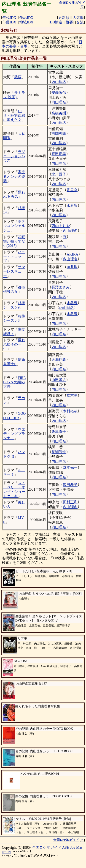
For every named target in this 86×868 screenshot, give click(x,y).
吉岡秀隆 (59, 134)
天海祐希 (59, 360)
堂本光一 (70, 468)
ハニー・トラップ (14, 256)
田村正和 (70, 502)
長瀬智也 (59, 452)
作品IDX (26, 18)
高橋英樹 (59, 113)
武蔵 (18, 77)
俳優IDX (9, 22)
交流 (80, 22)
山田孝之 (59, 380)
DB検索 (56, 22)
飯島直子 (59, 432)
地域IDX (26, 22)
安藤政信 (59, 93)
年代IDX (9, 18)
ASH (66, 847)
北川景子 (59, 174)
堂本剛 (72, 395)
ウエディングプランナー (14, 434)
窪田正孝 (59, 154)
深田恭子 (70, 485)
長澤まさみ (61, 287)
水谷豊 (72, 206)
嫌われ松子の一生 (14, 344)
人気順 (78, 18)
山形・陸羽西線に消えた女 (14, 115)
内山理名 (59, 82)
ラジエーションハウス (14, 156)
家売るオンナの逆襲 (14, 176)
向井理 (72, 267)
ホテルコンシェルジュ (14, 226)
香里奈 (72, 190)
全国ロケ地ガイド (47, 847)
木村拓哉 (70, 411)
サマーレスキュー (14, 271)
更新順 (64, 18)
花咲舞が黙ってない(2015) (14, 241)
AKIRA (72, 254)
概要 (69, 22)
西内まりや (61, 226)
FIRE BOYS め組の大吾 (15, 382)
